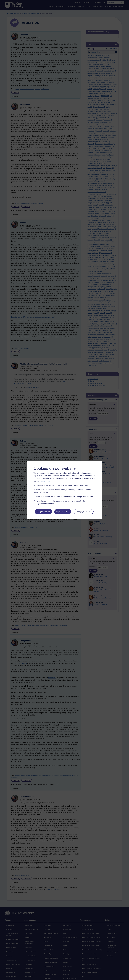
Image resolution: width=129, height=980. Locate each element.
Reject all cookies (63, 512)
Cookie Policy (45, 481)
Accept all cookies (43, 512)
